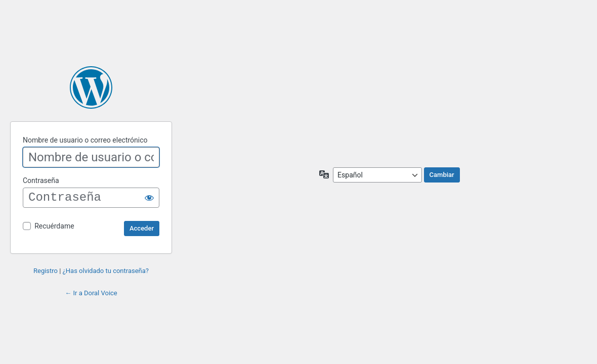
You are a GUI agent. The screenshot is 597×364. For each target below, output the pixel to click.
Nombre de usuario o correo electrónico (85, 140)
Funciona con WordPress (91, 87)
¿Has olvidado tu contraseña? (106, 271)
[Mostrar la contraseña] (149, 198)
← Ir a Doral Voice (91, 293)
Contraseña (41, 180)
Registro (46, 271)
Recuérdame (54, 226)
